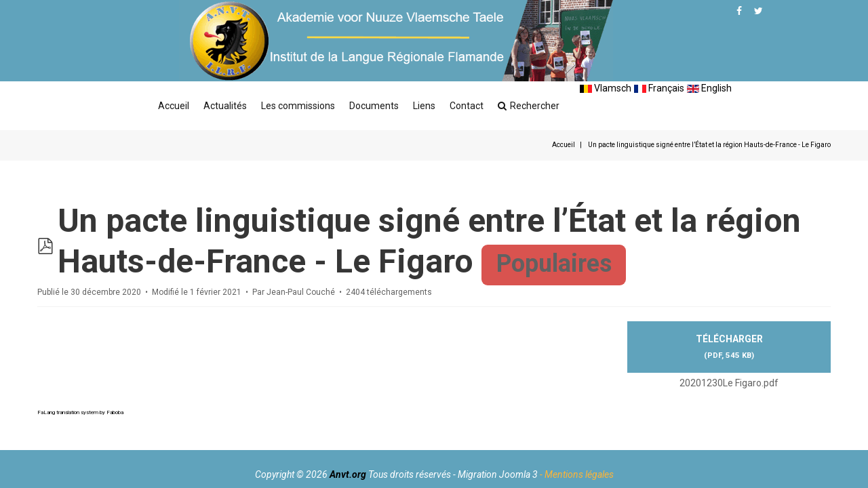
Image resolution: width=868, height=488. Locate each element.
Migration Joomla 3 (498, 474)
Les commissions (298, 106)
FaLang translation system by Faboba (80, 412)
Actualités (225, 106)
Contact (467, 106)
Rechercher (529, 106)
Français (659, 88)
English (709, 88)
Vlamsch (606, 88)
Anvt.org (348, 474)
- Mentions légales (577, 474)
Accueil (174, 106)
